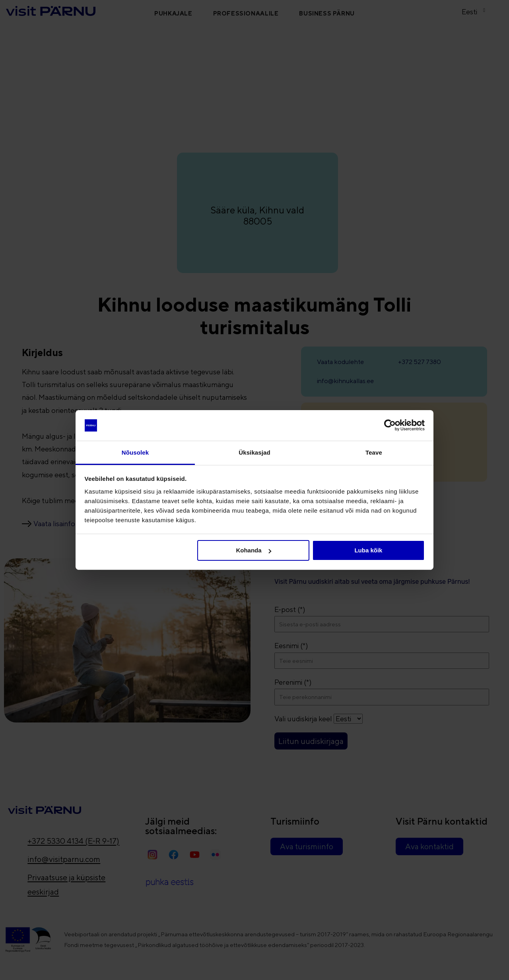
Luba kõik (368, 550)
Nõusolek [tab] (135, 452)
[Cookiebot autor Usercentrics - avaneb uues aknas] (390, 425)
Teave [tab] (374, 452)
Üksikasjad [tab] (254, 452)
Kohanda (253, 550)
